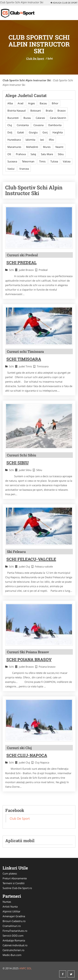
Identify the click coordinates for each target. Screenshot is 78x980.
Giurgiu (33, 132)
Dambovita (55, 125)
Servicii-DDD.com (13, 936)
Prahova (21, 154)
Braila (49, 111)
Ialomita (30, 140)
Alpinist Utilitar (11, 911)
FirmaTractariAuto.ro (15, 931)
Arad (20, 103)
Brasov (62, 111)
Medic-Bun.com (12, 955)
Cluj (10, 125)
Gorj (45, 132)
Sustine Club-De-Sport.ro (17, 888)
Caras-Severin (58, 118)
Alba (10, 103)
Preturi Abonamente (15, 878)
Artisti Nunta (10, 906)
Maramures (14, 147)
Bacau (43, 103)
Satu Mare (47, 154)
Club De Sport (35, 58)
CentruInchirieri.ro (13, 950)
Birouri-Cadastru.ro (14, 921)
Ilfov (51, 140)
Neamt (59, 147)
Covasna (38, 125)
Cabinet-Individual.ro (15, 945)
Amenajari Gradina (14, 916)
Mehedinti (32, 147)
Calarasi (40, 118)
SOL (29, 968)
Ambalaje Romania (14, 940)
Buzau (27, 118)
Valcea (67, 161)
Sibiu (61, 154)
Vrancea (24, 169)
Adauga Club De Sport (64, 3)
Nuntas (7, 902)
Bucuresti (13, 118)
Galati (21, 132)
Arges (31, 103)
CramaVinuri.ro (12, 926)
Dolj (10, 132)
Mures (47, 147)
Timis (42, 161)
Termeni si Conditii (14, 883)
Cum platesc (10, 873)
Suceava (12, 161)
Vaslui (11, 169)
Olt (9, 154)
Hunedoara (14, 140)
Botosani (36, 111)
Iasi (42, 140)
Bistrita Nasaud (16, 111)
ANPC (23, 968)
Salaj (33, 154)
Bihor (55, 103)
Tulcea (54, 161)
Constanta (23, 125)
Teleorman (28, 161)
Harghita (58, 132)
